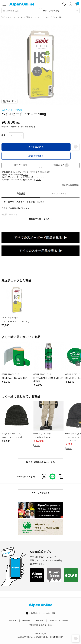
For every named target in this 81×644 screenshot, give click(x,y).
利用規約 (40, 620)
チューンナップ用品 (23, 17)
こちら (26, 175)
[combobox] (21, 11)
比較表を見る (60, 165)
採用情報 (26, 620)
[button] (78, 364)
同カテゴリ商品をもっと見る (40, 462)
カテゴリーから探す (41, 493)
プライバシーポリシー (59, 620)
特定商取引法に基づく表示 (40, 625)
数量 (4, 135)
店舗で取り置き (36, 156)
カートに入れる (36, 147)
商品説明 (21, 194)
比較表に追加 (21, 165)
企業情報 (13, 620)
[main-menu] (4, 4)
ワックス (36, 17)
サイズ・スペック (60, 194)
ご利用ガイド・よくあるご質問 (42, 613)
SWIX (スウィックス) (12, 110)
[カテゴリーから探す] (60, 11)
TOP (3, 17)
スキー (10, 17)
